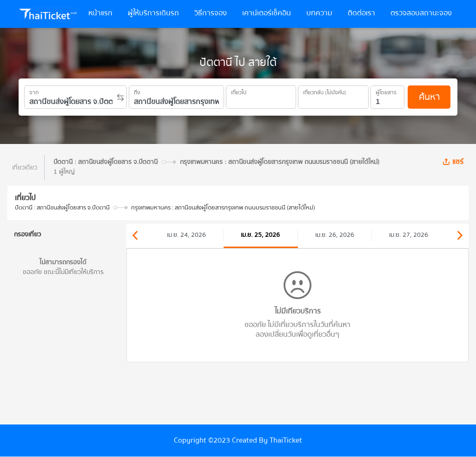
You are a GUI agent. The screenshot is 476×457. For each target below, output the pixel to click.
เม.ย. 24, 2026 (186, 235)
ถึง (137, 91)
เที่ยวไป (239, 91)
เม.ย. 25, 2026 (260, 235)
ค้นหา (429, 97)
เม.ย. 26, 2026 (335, 235)
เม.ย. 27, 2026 (409, 235)
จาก (34, 91)
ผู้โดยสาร (386, 91)
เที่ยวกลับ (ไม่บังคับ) (325, 91)
